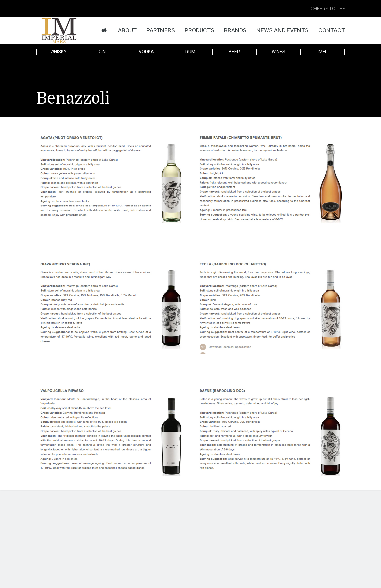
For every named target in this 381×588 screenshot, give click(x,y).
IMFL (322, 52)
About (127, 30)
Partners (161, 30)
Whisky (58, 52)
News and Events (282, 30)
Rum (190, 52)
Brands (235, 30)
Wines (278, 52)
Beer (234, 52)
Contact (332, 30)
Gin (102, 52)
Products (200, 30)
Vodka (146, 52)
